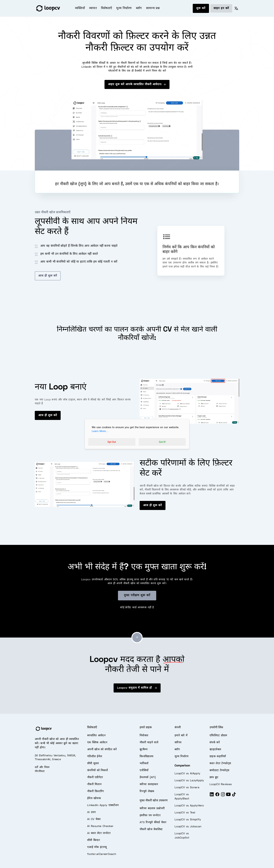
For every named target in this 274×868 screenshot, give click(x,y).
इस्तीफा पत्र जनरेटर (150, 815)
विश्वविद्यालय (146, 757)
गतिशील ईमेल (95, 757)
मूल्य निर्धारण (124, 8)
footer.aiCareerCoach (102, 854)
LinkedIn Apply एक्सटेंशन (103, 805)
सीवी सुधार (93, 763)
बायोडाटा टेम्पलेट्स (219, 770)
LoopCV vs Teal (185, 813)
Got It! (162, 442)
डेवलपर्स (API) (148, 777)
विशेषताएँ (107, 8)
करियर (178, 743)
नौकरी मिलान (94, 784)
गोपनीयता (40, 771)
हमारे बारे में (181, 736)
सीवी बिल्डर (94, 840)
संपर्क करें (215, 743)
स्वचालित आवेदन (96, 736)
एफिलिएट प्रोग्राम (218, 736)
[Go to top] (137, 638)
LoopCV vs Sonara (187, 788)
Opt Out (112, 442)
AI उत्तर (91, 812)
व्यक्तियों (80, 8)
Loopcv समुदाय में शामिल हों (137, 688)
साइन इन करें (221, 8)
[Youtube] (228, 796)
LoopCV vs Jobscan (188, 827)
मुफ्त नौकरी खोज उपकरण (154, 801)
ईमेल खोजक (94, 798)
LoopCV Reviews (221, 784)
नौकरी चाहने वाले (149, 743)
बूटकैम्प (144, 750)
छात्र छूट (214, 777)
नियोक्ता (144, 736)
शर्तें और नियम (42, 767)
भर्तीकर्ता (144, 763)
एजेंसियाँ (144, 770)
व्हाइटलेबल (215, 750)
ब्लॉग (139, 8)
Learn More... (100, 431)
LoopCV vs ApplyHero (189, 806)
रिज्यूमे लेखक (147, 791)
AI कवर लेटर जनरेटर (99, 833)
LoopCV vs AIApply (187, 774)
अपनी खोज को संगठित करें (102, 750)
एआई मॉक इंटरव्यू (97, 847)
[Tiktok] (234, 796)
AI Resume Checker (100, 826)
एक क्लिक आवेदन (97, 743)
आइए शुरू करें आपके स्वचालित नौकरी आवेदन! (137, 84)
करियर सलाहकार (149, 784)
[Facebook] (217, 796)
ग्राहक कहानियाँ (218, 757)
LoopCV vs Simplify (188, 820)
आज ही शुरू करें (48, 276)
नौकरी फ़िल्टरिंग (96, 791)
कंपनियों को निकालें (98, 770)
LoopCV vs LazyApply (189, 781)
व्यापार (93, 8)
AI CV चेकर (94, 819)
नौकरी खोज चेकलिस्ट (151, 829)
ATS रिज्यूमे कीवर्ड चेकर (153, 822)
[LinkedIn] (212, 796)
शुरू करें (201, 8)
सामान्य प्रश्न (153, 8)
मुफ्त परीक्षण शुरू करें (137, 595)
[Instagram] (223, 796)
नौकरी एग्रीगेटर (95, 777)
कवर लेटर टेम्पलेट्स (220, 763)
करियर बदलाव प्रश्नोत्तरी (152, 809)
